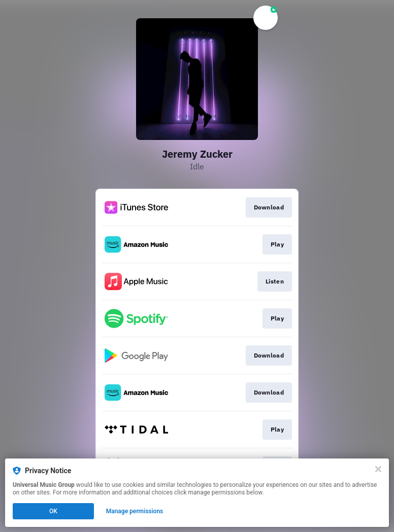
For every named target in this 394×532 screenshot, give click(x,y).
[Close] (378, 469)
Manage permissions (135, 511)
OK (53, 511)
